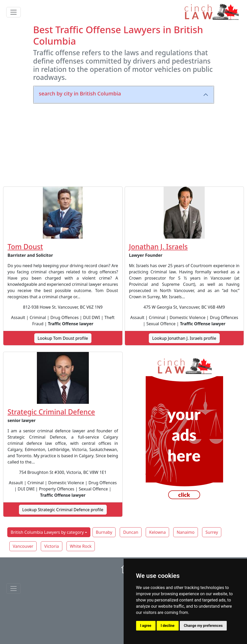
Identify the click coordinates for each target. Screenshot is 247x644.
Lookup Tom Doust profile (63, 338)
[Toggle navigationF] (14, 588)
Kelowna (157, 532)
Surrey (212, 532)
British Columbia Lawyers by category (47, 532)
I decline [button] (168, 626)
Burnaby (104, 532)
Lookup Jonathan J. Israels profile (184, 338)
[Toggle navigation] (14, 12)
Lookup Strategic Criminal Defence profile (63, 510)
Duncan (131, 532)
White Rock (81, 546)
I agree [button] (146, 626)
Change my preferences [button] (203, 626)
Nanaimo (186, 532)
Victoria (52, 546)
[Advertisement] (123, 144)
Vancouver (23, 546)
